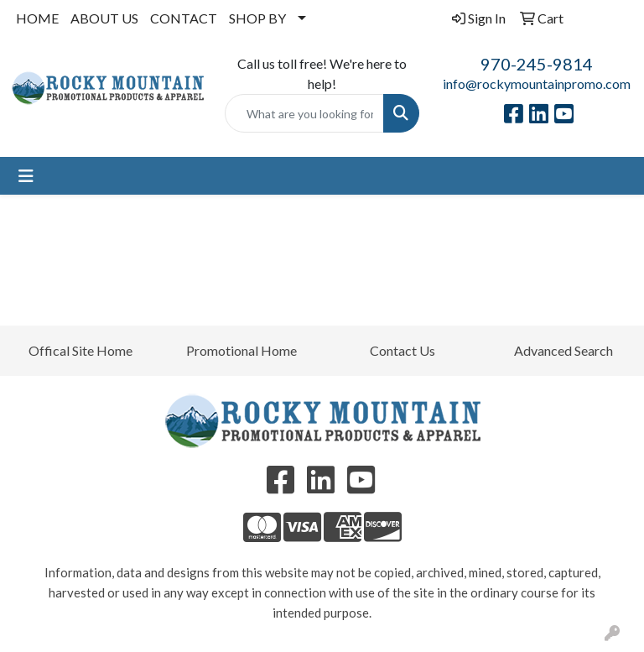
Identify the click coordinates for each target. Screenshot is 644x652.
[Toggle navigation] (26, 176)
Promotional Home (241, 350)
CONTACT (184, 18)
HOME (37, 18)
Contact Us (402, 350)
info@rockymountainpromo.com (537, 83)
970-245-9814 (537, 64)
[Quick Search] (304, 113)
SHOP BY (257, 18)
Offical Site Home (80, 350)
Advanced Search (563, 350)
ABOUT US (104, 18)
